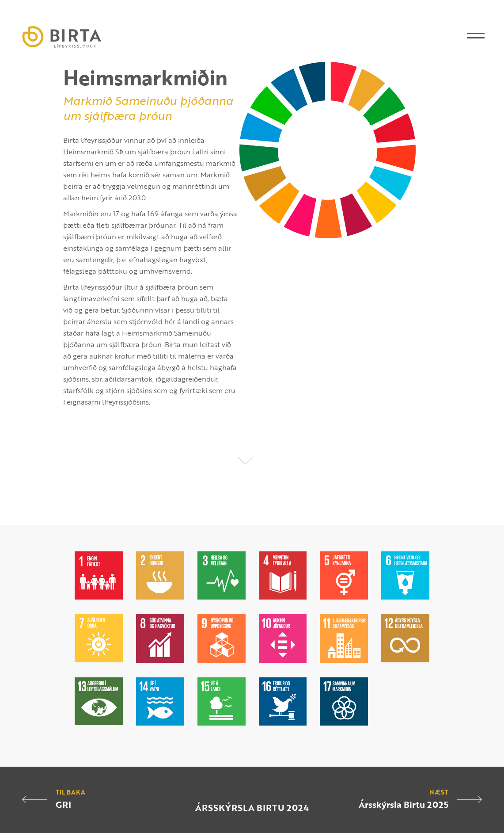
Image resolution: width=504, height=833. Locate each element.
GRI (63, 804)
